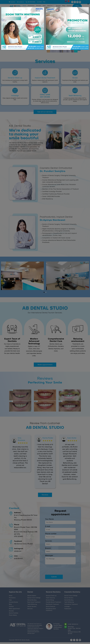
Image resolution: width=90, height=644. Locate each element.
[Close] (88, 4)
